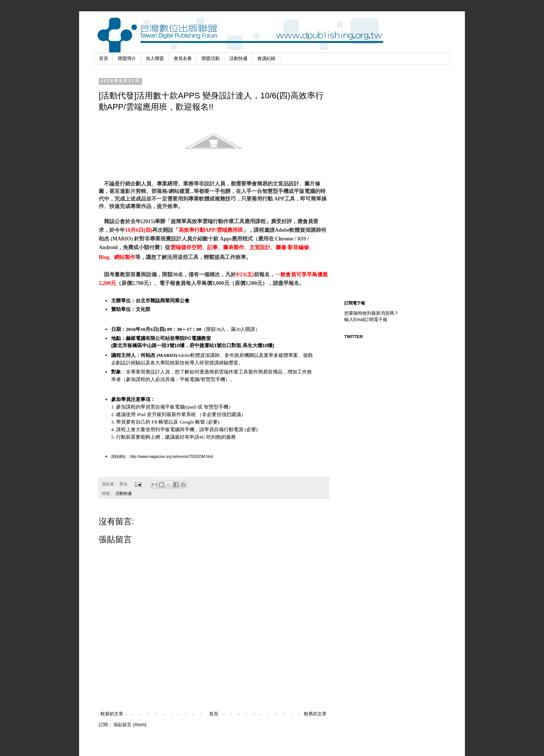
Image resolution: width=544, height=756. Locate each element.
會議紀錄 (266, 58)
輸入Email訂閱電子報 (366, 320)
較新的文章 (112, 714)
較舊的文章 (315, 714)
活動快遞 (238, 58)
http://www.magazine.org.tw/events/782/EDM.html (172, 457)
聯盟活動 (211, 58)
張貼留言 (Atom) (130, 725)
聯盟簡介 (127, 58)
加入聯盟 (155, 58)
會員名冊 (183, 58)
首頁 (104, 58)
